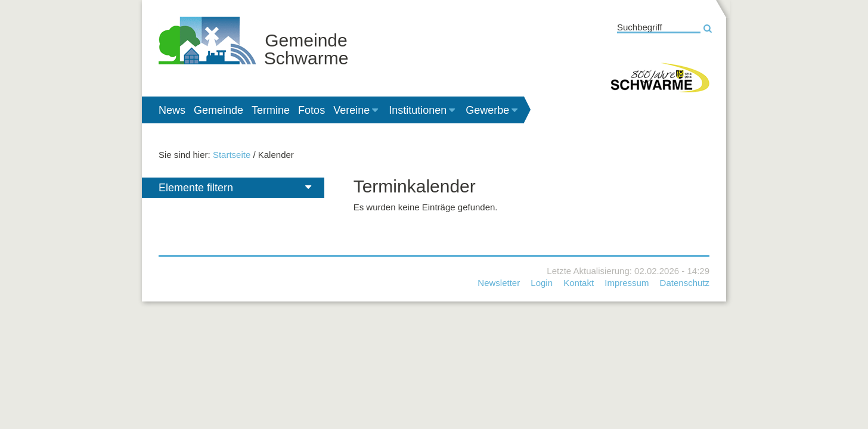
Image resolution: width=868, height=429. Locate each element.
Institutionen (423, 110)
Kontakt (579, 283)
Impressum (627, 283)
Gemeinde (218, 110)
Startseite (232, 155)
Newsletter (499, 283)
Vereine (357, 110)
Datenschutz (685, 283)
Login (542, 283)
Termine (271, 110)
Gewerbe (493, 110)
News (172, 110)
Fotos (311, 110)
